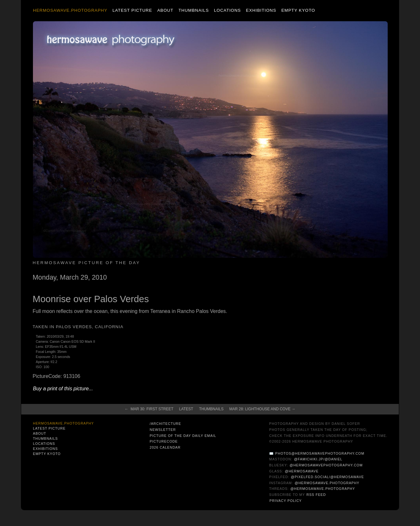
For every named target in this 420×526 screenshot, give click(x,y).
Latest (186, 409)
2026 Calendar (165, 447)
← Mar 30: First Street (149, 409)
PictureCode (164, 441)
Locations (227, 10)
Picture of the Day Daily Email (183, 436)
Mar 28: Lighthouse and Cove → (262, 409)
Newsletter (163, 430)
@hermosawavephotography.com (326, 465)
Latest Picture (132, 10)
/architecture (165, 424)
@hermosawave (302, 471)
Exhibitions (261, 10)
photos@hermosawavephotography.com (320, 453)
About (165, 10)
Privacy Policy (286, 501)
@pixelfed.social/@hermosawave (327, 477)
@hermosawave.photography (327, 483)
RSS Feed (316, 495)
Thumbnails (194, 10)
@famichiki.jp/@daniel (318, 459)
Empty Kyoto (298, 10)
